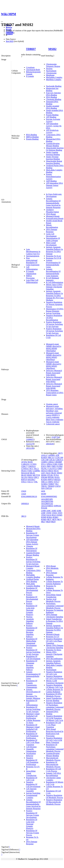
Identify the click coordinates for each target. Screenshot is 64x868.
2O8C (49, 511)
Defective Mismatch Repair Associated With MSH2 (54, 379)
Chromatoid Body (33, 70)
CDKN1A (59, 460)
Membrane (50, 75)
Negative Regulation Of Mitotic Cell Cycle (55, 686)
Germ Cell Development (51, 235)
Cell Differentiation (32, 268)
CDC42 (52, 460)
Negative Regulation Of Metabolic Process (55, 796)
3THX (55, 513)
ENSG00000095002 (49, 496)
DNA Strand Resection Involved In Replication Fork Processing (55, 732)
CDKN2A (32, 466)
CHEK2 (51, 462)
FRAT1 (24, 471)
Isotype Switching (53, 313)
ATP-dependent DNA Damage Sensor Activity (54, 185)
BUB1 (30, 462)
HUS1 (56, 471)
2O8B (43, 511)
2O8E (59, 511)
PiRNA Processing (30, 277)
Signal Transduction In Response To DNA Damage (54, 621)
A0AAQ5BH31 (47, 506)
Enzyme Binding (53, 701)
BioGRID (10, 41)
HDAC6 (44, 471)
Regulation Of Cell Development (33, 658)
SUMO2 (44, 484)
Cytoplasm (30, 67)
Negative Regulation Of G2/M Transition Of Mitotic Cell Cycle (55, 718)
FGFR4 (59, 466)
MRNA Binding (32, 137)
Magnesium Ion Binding (52, 89)
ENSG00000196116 (29, 496)
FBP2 (54, 466)
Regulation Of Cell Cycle (32, 779)
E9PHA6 (57, 506)
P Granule (30, 76)
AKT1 (60, 453)
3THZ (44, 515)
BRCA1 (51, 458)
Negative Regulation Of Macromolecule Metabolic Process (54, 802)
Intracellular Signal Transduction (54, 596)
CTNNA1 (25, 469)
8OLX (54, 515)
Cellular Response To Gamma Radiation (54, 691)
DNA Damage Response (52, 231)
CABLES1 (25, 464)
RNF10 (24, 480)
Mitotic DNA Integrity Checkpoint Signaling (54, 654)
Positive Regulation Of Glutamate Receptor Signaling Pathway (32, 631)
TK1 (57, 484)
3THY (60, 513)
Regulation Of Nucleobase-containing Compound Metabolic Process (55, 748)
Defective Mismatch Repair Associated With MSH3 (54, 373)
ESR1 (55, 464)
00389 (44, 494)
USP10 (58, 486)
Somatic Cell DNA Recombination (53, 774)
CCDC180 (59, 458)
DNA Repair (51, 214)
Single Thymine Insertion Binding (53, 158)
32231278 (30, 444)
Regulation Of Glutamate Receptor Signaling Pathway (32, 665)
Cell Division (31, 747)
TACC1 (30, 482)
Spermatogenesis (33, 256)
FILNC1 (44, 469)
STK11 (24, 482)
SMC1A (44, 482)
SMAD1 (57, 480)
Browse (9, 27)
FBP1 (49, 466)
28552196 (30, 448)
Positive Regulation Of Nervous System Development (32, 814)
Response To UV (53, 637)
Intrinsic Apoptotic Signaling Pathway (53, 662)
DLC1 (36, 469)
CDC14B (45, 460)
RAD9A (44, 480)
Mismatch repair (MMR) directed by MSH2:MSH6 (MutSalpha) (54, 347)
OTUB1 (50, 475)
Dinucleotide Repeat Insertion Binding (54, 162)
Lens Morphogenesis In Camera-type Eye (33, 252)
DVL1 (44, 464)
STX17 (57, 482)
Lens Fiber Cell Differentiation (32, 281)
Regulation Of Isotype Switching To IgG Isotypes (33, 709)
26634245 (50, 444)
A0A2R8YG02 (47, 504)
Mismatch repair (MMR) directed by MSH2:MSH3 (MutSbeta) (54, 356)
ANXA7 (44, 455)
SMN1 (51, 482)
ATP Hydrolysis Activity (52, 131)
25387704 (55, 437)
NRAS (31, 477)
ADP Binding (51, 181)
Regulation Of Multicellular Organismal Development (32, 642)
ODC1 (36, 477)
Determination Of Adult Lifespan (53, 239)
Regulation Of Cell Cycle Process (53, 770)
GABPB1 (36, 471)
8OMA (49, 517)
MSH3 (60, 473)
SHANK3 (31, 480)
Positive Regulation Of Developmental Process (32, 598)
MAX (48, 473)
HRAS (51, 471)
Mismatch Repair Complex (33, 567)
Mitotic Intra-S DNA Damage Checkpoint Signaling (54, 287)
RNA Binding (31, 135)
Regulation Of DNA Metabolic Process (54, 695)
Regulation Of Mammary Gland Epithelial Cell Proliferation (33, 728)
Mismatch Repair (53, 216)
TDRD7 (31, 49)
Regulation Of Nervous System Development (32, 535)
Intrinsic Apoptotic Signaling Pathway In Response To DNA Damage (54, 250)
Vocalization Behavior (31, 755)
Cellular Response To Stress (33, 721)
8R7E (54, 519)
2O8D (54, 511)
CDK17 (24, 466)
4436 (43, 491)
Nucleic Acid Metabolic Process (53, 600)
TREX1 (44, 486)
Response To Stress (54, 650)
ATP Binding (51, 117)
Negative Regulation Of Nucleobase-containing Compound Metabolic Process (55, 706)
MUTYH (36, 475)
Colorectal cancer (53, 424)
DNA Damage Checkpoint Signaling (55, 616)
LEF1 (43, 473)
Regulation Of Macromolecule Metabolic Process (53, 764)
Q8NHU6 (25, 504)
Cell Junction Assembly (31, 790)
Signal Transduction (54, 698)
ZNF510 (49, 488)
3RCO (24, 516)
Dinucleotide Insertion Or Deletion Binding (55, 149)
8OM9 (44, 517)
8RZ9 (53, 522)
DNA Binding (51, 97)
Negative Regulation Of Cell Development (33, 784)
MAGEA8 (25, 473)
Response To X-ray (54, 256)
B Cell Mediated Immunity (52, 279)
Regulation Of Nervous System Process (32, 833)
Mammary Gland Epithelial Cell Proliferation (33, 716)
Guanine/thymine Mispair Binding (53, 145)
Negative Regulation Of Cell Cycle (54, 673)
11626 (24, 494)
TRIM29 (51, 486)
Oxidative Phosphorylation (52, 211)
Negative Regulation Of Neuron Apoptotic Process (54, 304)
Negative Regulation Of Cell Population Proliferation (32, 761)
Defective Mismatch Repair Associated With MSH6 (54, 386)
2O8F (43, 513)
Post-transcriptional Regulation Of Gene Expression (33, 261)
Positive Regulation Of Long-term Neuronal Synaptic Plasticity (32, 609)
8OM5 (60, 515)
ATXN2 (24, 462)
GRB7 (60, 469)
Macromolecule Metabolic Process (53, 759)
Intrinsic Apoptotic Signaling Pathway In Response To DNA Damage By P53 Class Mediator (55, 296)
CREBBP (58, 462)
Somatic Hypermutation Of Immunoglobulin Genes (53, 264)
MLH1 (33, 473)
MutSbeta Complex (54, 80)
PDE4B (44, 477)
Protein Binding (32, 139)
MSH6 (44, 475)
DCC (31, 469)
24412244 (10, 33)
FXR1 (30, 471)
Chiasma (29, 546)
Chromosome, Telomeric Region (53, 65)
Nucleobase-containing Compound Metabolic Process (55, 606)
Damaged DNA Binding (52, 103)
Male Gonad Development (51, 244)
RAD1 (57, 477)
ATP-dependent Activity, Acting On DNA (54, 126)
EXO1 (44, 466)
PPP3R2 (51, 477)
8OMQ (44, 519)
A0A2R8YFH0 (47, 501)
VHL (36, 482)
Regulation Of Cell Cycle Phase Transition (33, 742)
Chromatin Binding (54, 99)
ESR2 (61, 464)
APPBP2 (52, 455)
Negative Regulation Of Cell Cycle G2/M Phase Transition (54, 740)
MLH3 (24, 475)
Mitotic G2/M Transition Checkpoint (55, 682)
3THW (49, 513)
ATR (57, 455)
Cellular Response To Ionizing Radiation (54, 583)
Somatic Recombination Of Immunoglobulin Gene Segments (53, 272)
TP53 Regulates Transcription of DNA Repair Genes (55, 393)
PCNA (56, 475)
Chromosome (51, 73)
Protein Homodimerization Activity (53, 177)
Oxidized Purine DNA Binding (32, 580)
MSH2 (52, 49)
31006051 (30, 439)
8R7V (59, 519)
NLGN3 (24, 477)
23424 (24, 491)
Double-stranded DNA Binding (53, 107)
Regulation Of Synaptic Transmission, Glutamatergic (32, 684)
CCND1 (33, 464)
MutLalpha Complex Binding (33, 585)
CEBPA (44, 462)
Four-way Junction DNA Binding (53, 94)
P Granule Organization (31, 272)
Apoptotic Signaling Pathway (30, 621)
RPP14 (51, 480)
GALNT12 (52, 469)
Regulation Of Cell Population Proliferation (32, 736)
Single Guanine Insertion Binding (53, 153)
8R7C (49, 519)
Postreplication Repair (55, 218)
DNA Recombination (54, 659)
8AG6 (49, 515)
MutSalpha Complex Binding (33, 576)
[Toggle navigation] (2, 22)
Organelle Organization (31, 750)
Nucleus (49, 69)
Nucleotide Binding (54, 86)
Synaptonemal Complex (32, 796)
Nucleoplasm (51, 71)
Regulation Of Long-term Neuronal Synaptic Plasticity (32, 824)
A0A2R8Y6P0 (47, 499)
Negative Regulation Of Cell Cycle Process (55, 677)
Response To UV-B (54, 258)
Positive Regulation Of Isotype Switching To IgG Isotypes (54, 331)
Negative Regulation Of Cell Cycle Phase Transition (54, 641)
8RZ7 (43, 522)
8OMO (55, 517)
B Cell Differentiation (55, 282)
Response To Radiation (51, 587)
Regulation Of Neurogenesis (32, 549)
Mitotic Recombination (52, 226)
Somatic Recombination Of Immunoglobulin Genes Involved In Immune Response (53, 203)
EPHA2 (50, 464)
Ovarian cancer (52, 404)
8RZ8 (48, 522)
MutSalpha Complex (54, 77)
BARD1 (44, 458)
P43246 (44, 508)
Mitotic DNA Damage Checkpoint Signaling (55, 646)
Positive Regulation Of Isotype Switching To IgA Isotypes (54, 324)
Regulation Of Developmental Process (32, 590)
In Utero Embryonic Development (54, 195)
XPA (43, 488)
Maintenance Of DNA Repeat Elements (55, 310)
